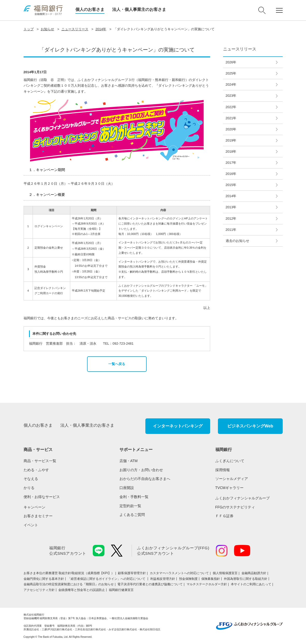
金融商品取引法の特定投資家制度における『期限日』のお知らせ (69, 584)
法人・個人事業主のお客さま (139, 9)
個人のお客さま (90, 9)
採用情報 (223, 470)
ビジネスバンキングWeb (250, 426)
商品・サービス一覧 (40, 461)
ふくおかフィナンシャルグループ (243, 498)
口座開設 (127, 488)
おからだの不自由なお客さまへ (145, 479)
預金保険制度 (188, 579)
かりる (29, 488)
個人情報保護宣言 (225, 573)
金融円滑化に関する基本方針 (44, 579)
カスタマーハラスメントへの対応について (179, 573)
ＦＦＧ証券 (224, 516)
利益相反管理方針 (163, 579)
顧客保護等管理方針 (132, 573)
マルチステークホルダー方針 (207, 584)
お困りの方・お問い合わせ (141, 470)
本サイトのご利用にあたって (251, 584)
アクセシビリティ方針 (39, 590)
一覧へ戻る (117, 364)
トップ (29, 29)
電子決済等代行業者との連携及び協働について (150, 584)
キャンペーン (34, 507)
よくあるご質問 (132, 515)
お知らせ (47, 29)
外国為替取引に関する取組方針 (246, 579)
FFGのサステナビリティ (235, 507)
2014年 (101, 29)
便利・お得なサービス (42, 497)
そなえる (31, 479)
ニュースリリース (75, 29)
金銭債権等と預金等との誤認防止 (82, 590)
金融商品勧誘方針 (254, 573)
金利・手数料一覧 (134, 497)
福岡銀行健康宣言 (121, 590)
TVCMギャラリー (230, 488)
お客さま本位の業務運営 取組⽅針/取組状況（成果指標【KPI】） (69, 573)
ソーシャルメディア (232, 479)
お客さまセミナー (38, 516)
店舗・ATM (129, 461)
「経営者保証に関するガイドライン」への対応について (107, 579)
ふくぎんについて (230, 461)
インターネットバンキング (178, 426)
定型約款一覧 (130, 506)
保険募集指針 (211, 579)
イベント (31, 525)
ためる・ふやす (36, 470)
